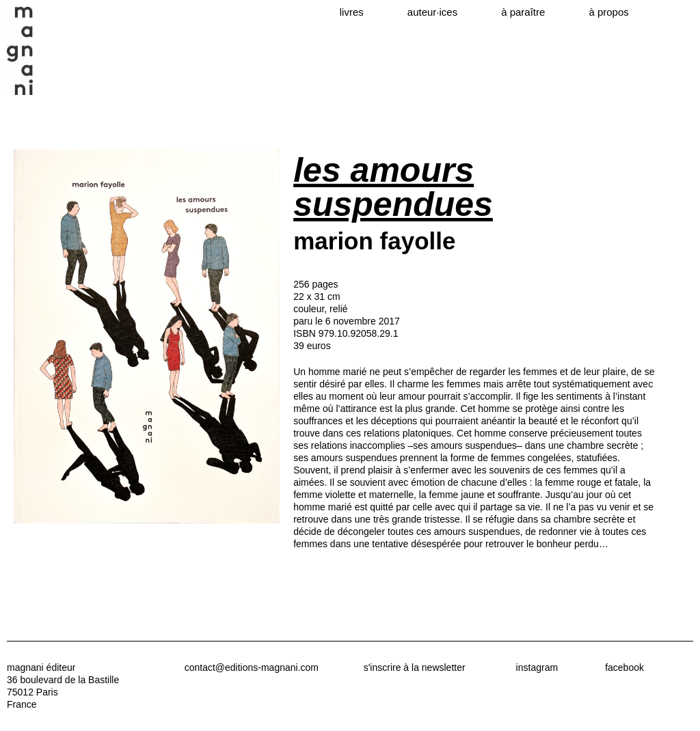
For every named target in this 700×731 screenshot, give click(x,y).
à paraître (523, 12)
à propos (608, 12)
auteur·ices (432, 12)
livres (352, 12)
